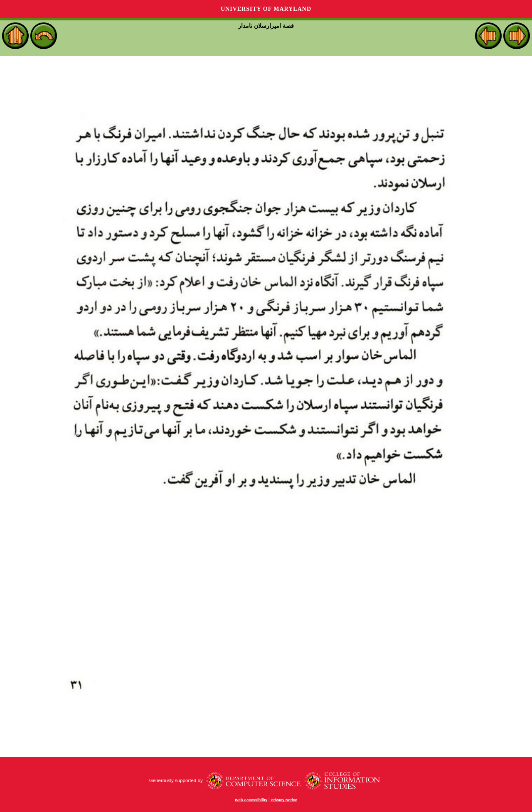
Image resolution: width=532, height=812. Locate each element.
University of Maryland (266, 9)
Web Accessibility (251, 800)
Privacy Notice (284, 800)
